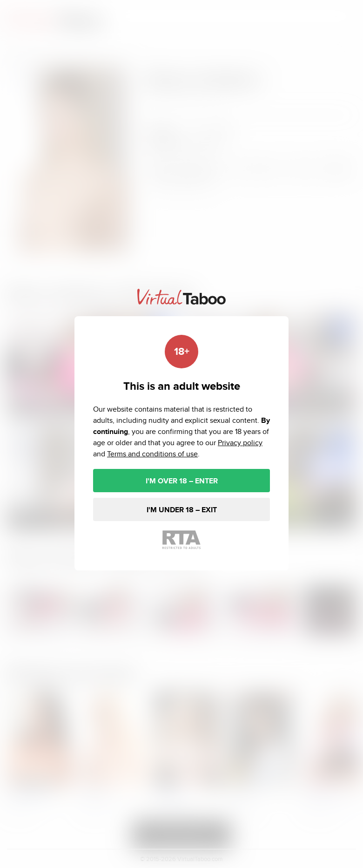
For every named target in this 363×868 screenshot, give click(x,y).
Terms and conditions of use (152, 454)
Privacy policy (240, 443)
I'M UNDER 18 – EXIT (182, 510)
